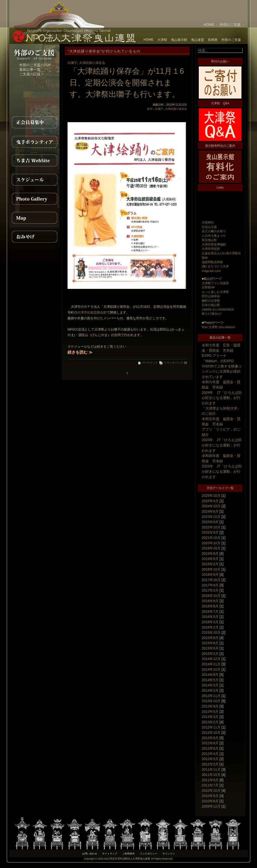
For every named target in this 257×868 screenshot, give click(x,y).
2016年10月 (211, 596)
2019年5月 (210, 559)
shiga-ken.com (211, 271)
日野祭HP (208, 287)
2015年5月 (210, 648)
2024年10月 (211, 506)
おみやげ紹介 (34, 237)
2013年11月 (211, 696)
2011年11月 (211, 769)
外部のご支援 (230, 25)
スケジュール (34, 180)
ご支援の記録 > (31, 74)
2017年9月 (210, 585)
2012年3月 (210, 759)
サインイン (169, 854)
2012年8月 (210, 743)
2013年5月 (210, 712)
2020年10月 (211, 543)
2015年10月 (211, 633)
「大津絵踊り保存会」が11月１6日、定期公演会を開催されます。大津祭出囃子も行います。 (127, 83)
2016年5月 (210, 617)
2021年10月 (211, 538)
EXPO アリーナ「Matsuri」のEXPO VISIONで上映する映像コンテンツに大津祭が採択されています (222, 366)
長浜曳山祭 (209, 240)
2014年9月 (210, 675)
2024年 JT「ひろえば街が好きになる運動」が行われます (222, 398)
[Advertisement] (189, 8)
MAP (34, 218)
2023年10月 (211, 517)
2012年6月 (210, 748)
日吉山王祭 (209, 227)
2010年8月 (210, 801)
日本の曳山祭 (211, 305)
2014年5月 (210, 680)
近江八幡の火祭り (214, 231)
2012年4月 (210, 754)
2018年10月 (211, 569)
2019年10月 (211, 548)
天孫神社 (208, 222)
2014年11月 (211, 664)
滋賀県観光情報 (212, 262)
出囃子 (72, 63)
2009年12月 (211, 806)
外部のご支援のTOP (35, 65)
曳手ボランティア (34, 141)
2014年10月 (211, 669)
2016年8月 (210, 606)
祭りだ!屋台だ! (212, 314)
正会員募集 (34, 122)
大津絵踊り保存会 (92, 63)
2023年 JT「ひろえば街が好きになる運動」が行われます (222, 445)
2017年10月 (211, 580)
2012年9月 (210, 738)
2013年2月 (210, 722)
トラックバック (171, 363)
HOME (209, 25)
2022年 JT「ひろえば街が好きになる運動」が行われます (222, 471)
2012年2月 (210, 764)
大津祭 (162, 40)
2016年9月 (210, 601)
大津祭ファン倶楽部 (215, 283)
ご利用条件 (128, 854)
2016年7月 (210, 611)
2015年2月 (210, 654)
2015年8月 (210, 643)
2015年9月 (210, 638)
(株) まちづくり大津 (215, 266)
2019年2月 (210, 564)
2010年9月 (210, 796)
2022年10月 (211, 527)
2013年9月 (210, 706)
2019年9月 (210, 554)
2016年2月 (210, 627)
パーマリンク (148, 363)
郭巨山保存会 (211, 296)
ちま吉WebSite (34, 161)
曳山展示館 (179, 40)
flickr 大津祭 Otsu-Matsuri (218, 327)
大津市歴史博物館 (214, 244)
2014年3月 (210, 685)
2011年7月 (210, 785)
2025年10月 (211, 496)
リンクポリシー (149, 854)
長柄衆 (213, 40)
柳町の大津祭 (211, 301)
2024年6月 (210, 511)
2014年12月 (211, 659)
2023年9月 (210, 522)
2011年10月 (211, 775)
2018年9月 (210, 575)
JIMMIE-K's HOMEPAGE (218, 309)
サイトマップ (110, 854)
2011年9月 (210, 780)
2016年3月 (210, 622)
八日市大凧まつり (214, 236)
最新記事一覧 (30, 69)
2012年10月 (211, 733)
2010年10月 (211, 791)
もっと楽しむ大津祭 (215, 292)
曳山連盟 (198, 40)
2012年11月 (211, 727)
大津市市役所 (211, 249)
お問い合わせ (90, 854)
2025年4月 (210, 501)
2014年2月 (210, 690)
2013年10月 (211, 701)
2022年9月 (210, 532)
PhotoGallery (34, 199)
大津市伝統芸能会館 (92, 312)
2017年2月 (210, 590)
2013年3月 (210, 717)
